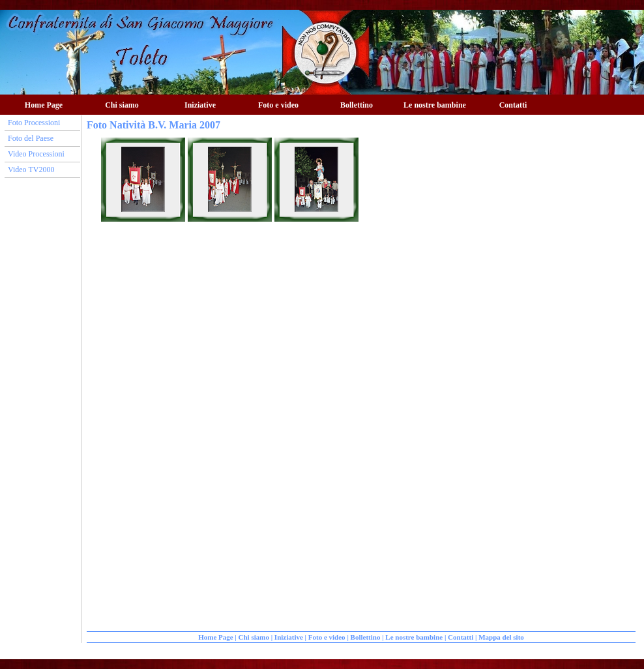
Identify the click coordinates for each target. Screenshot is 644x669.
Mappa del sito (501, 637)
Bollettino (357, 105)
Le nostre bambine (435, 105)
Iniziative (200, 105)
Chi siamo (122, 105)
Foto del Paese (31, 138)
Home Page (44, 105)
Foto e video (278, 105)
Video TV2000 (31, 170)
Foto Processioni (34, 123)
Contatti (513, 105)
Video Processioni (36, 154)
